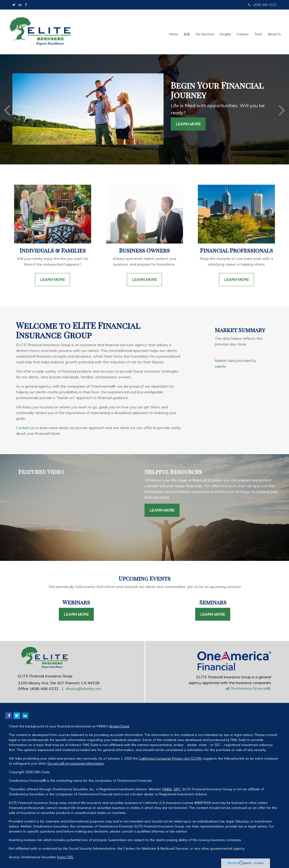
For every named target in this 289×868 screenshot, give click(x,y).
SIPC (177, 789)
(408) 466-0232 (262, 5)
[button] (187, 32)
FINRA (167, 789)
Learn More (188, 124)
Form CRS (65, 857)
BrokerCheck (119, 726)
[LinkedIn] (20, 5)
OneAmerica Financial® (250, 688)
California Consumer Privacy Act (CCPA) (170, 758)
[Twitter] (14, 5)
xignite (220, 366)
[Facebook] (26, 5)
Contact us (25, 428)
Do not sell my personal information (76, 763)
